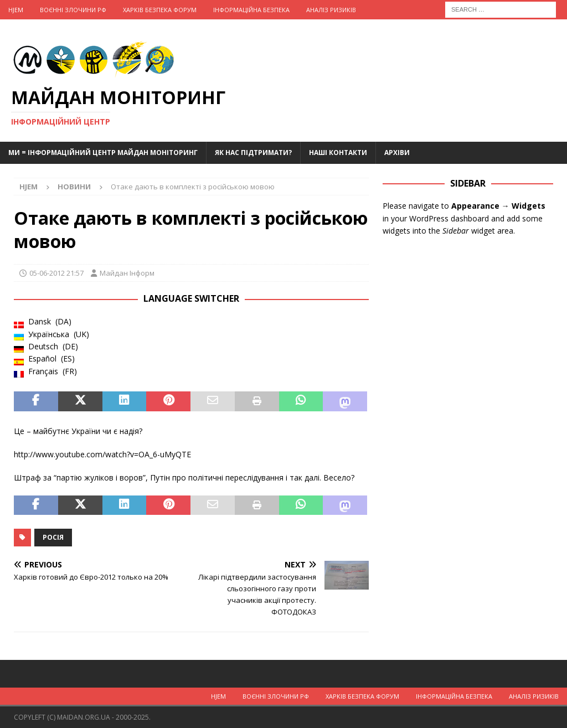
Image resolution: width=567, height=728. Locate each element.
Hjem (16, 10)
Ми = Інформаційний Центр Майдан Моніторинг (103, 153)
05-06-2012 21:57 (56, 273)
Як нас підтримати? (253, 153)
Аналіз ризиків (331, 10)
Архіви (397, 153)
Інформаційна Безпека (251, 10)
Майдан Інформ (127, 273)
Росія (53, 537)
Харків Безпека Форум (160, 10)
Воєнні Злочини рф (73, 10)
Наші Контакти (338, 153)
